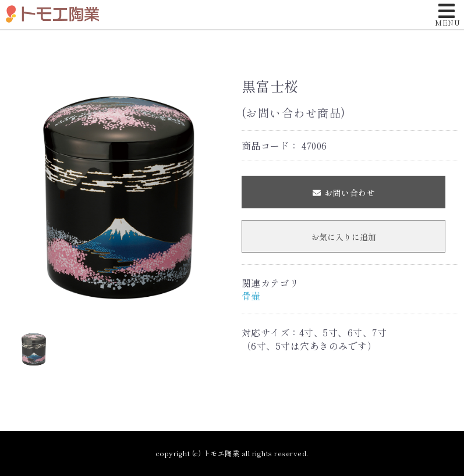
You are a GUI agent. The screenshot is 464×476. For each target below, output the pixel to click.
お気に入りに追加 (343, 237)
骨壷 (251, 296)
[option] (119, 194)
